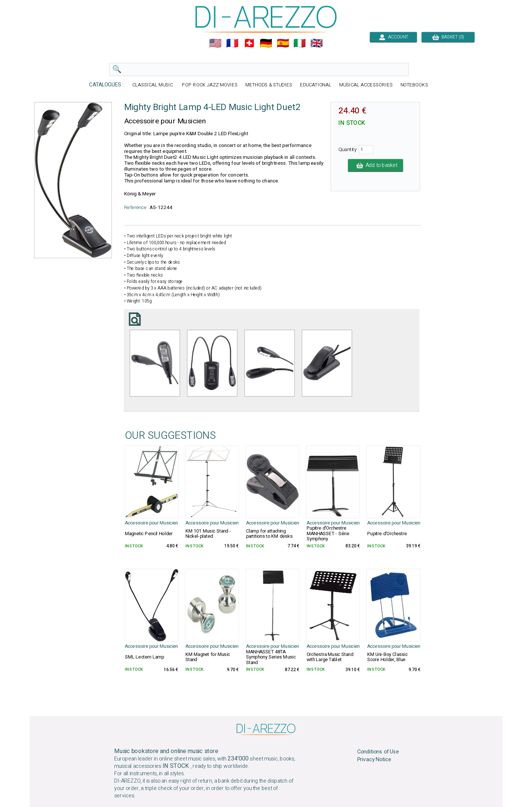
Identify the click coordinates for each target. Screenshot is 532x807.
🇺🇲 (215, 43)
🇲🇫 (232, 43)
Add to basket (376, 165)
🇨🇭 (249, 43)
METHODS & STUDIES (269, 85)
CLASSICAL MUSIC (153, 85)
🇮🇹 (300, 43)
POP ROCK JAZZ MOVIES (209, 85)
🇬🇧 (317, 43)
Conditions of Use (378, 752)
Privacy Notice (374, 759)
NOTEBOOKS (414, 85)
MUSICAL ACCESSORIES (366, 85)
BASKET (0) (448, 37)
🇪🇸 (283, 43)
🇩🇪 (266, 43)
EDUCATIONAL (316, 85)
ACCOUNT (393, 37)
